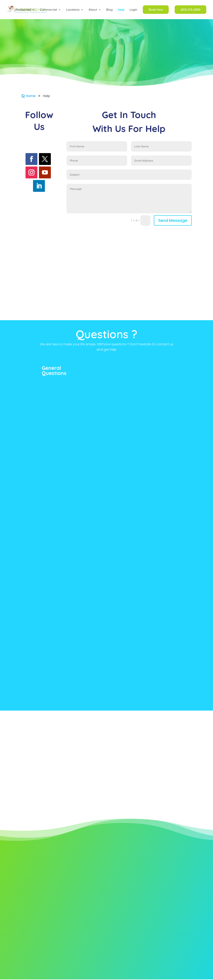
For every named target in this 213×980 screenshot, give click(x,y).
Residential (23, 10)
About (93, 10)
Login (133, 10)
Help (121, 10)
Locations (73, 10)
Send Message (173, 220)
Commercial (48, 10)
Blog (109, 10)
